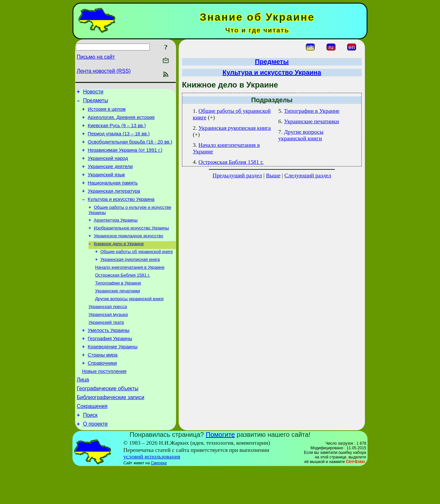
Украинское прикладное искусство (129, 252)
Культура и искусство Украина (121, 213)
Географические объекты (108, 420)
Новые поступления (104, 401)
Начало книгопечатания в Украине (130, 286)
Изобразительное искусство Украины (131, 244)
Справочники (102, 392)
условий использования (152, 492)
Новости (93, 93)
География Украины (110, 364)
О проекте (95, 459)
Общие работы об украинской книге (137, 269)
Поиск (90, 449)
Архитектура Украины (116, 235)
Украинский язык (106, 185)
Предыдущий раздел (237, 175)
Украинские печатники (118, 312)
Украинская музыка (108, 337)
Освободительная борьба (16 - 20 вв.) (130, 149)
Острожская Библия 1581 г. (123, 295)
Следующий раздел (308, 175)
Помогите (220, 470)
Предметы (95, 102)
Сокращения (92, 440)
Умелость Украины (109, 355)
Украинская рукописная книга (130, 278)
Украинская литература (114, 204)
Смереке (159, 498)
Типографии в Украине (118, 303)
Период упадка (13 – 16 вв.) (119, 140)
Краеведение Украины (113, 373)
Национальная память (113, 195)
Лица (83, 410)
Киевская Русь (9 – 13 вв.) (117, 130)
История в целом (107, 112)
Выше (273, 175)
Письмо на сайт (96, 57)
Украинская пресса (108, 329)
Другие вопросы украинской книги (129, 320)
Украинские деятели (110, 176)
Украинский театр (106, 346)
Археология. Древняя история (121, 121)
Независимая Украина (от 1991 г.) (125, 158)
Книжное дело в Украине (119, 261)
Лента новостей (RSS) (104, 71)
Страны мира (103, 382)
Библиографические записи (110, 430)
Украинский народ (108, 167)
